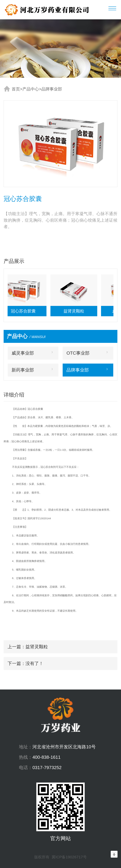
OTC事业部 (78, 353)
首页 (16, 89)
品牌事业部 (52, 89)
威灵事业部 (23, 353)
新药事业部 (23, 370)
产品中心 (31, 89)
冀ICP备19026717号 (69, 857)
